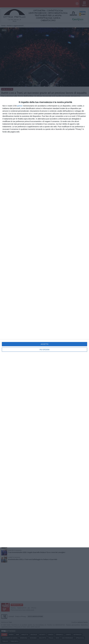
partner (20, 106)
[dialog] (44, 322)
